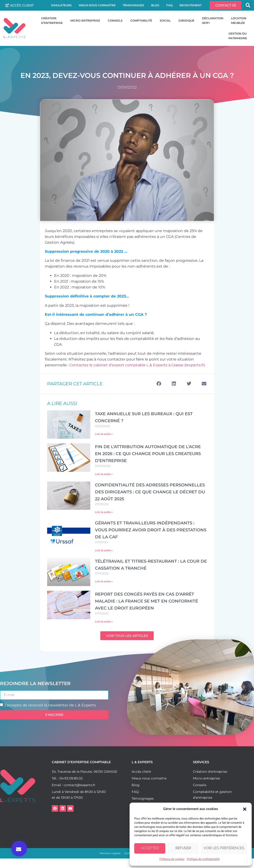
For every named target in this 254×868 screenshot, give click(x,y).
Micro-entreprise (85, 21)
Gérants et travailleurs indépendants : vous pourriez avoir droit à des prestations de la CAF (151, 530)
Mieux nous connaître (97, 5)
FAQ (169, 5)
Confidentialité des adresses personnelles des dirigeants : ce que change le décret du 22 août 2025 (150, 492)
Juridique (186, 21)
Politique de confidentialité (203, 859)
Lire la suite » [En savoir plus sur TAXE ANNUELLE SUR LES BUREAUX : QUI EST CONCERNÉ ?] (104, 434)
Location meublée (239, 21)
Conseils (115, 21)
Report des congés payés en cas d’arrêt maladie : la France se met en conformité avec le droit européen (147, 601)
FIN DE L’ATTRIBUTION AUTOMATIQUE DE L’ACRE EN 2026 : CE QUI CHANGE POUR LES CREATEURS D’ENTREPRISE (148, 454)
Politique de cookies (172, 859)
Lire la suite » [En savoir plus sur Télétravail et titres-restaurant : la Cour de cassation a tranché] (104, 581)
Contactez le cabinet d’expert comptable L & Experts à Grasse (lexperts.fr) (137, 365)
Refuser (183, 848)
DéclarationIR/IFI (213, 21)
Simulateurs (61, 5)
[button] (245, 809)
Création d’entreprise (52, 21)
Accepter (150, 848)
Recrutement (190, 5)
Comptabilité (141, 21)
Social (165, 21)
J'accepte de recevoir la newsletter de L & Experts (50, 705)
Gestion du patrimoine (238, 36)
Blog (155, 5)
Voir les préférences (224, 848)
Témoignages (133, 5)
